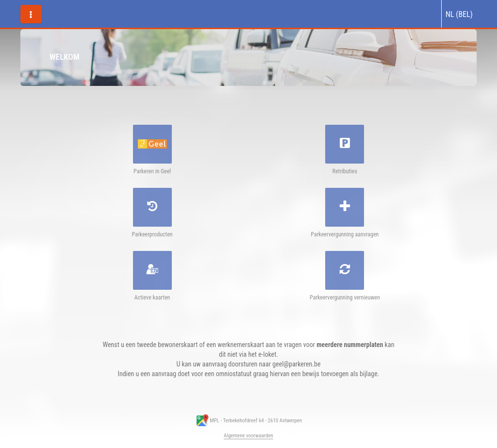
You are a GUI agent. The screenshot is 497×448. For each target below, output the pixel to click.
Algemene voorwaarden (248, 436)
